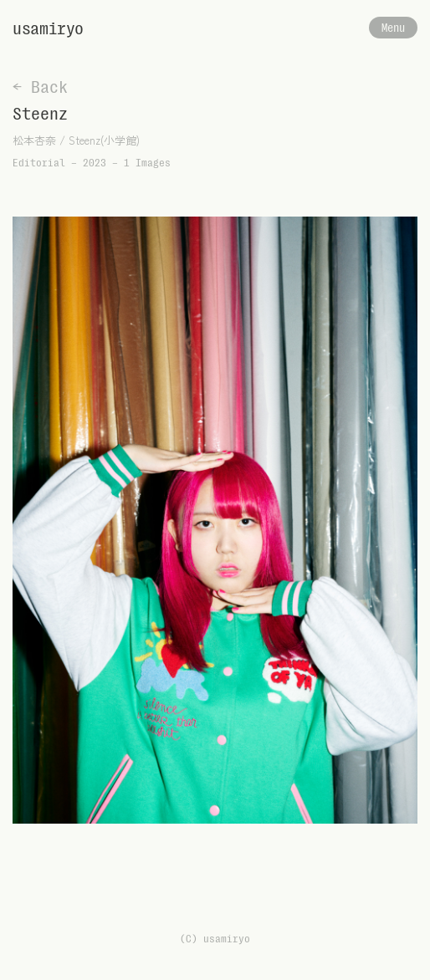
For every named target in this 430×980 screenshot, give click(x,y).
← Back (40, 87)
